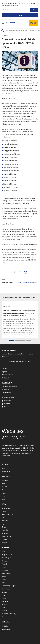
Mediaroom (11, 23)
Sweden (4, 611)
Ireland (4, 580)
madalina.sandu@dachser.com (28, 282)
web (3, 252)
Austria (4, 552)
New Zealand (6, 629)
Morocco (5, 468)
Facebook (6, 401)
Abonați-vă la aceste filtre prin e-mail (20, 361)
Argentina (5, 481)
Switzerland (6, 614)
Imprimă (4, 372)
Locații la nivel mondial (9, 386)
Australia (5, 626)
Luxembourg (6, 586)
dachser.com (6, 456)
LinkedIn (6, 404)
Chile (3, 490)
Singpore (5, 533)
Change (20, 15)
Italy (3, 583)
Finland (4, 564)
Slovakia (5, 604)
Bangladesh (6, 508)
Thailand (5, 539)
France (4, 567)
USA (3, 499)
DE (15, 586)
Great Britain (6, 573)
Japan (4, 524)
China (4, 511)
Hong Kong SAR (7, 515)
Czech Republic (7, 558)
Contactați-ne (6, 392)
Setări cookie (6, 378)
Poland (4, 595)
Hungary (5, 576)
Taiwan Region (7, 536)
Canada (4, 487)
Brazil (4, 484)
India (3, 518)
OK (34, 10)
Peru (3, 496)
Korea (4, 527)
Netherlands (6, 589)
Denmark (5, 561)
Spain (4, 608)
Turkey (4, 617)
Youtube (6, 407)
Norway (4, 592)
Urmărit (33, 31)
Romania (5, 601)
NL (12, 555)
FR (9, 555)
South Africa (6, 471)
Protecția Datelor (7, 375)
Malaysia (5, 530)
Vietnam (4, 543)
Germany (5, 570)
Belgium (4, 555)
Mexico (4, 493)
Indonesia (5, 521)
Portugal (4, 598)
